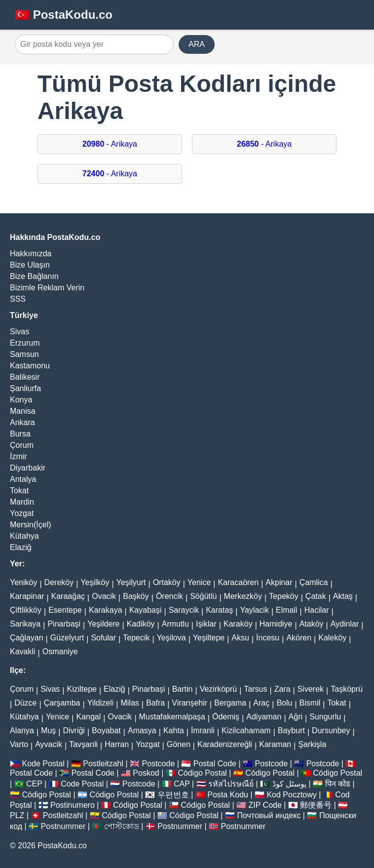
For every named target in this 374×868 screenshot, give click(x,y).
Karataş (219, 610)
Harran (117, 744)
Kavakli (23, 651)
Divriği (74, 730)
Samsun (24, 354)
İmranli (203, 730)
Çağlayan (27, 638)
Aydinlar (345, 624)
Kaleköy (332, 638)
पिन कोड (338, 784)
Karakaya (106, 610)
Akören (299, 638)
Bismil (310, 703)
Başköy (136, 596)
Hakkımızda (31, 254)
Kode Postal (43, 764)
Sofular (103, 638)
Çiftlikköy (26, 610)
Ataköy (312, 624)
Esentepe (65, 610)
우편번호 (173, 795)
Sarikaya (25, 624)
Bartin (183, 689)
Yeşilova (171, 638)
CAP (182, 784)
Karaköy (238, 624)
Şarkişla (312, 744)
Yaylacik (254, 610)
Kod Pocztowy (291, 795)
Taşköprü (347, 689)
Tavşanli (83, 744)
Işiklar (206, 624)
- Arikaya (110, 144)
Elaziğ (21, 547)
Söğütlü (203, 596)
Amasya (142, 730)
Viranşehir (189, 703)
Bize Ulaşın (30, 265)
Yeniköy (23, 582)
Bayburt (291, 730)
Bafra (155, 703)
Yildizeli (101, 703)
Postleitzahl (103, 764)
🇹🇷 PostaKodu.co (64, 15)
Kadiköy (141, 624)
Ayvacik (49, 744)
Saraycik (184, 610)
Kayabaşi (146, 610)
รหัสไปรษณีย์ (231, 784)
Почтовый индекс (269, 815)
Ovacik (104, 596)
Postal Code (215, 764)
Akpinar (279, 582)
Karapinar (27, 596)
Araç (261, 703)
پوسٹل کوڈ (289, 784)
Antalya (23, 479)
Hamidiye (276, 624)
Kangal (88, 717)
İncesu (268, 638)
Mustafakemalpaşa (172, 717)
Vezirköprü (219, 689)
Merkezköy (243, 596)
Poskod (146, 773)
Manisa (23, 411)
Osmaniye (60, 651)
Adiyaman (264, 717)
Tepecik (136, 638)
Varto (19, 744)
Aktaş (343, 596)
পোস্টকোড (122, 826)
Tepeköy (284, 596)
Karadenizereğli (225, 744)
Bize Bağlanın (34, 276)
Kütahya (24, 536)
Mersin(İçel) (31, 525)
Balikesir (25, 377)
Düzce (25, 703)
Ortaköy (167, 582)
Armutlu (175, 624)
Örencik (169, 596)
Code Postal (82, 784)
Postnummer (63, 826)
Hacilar (317, 610)
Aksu (240, 638)
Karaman (275, 744)
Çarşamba (62, 703)
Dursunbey (331, 730)
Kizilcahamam (246, 730)
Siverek (311, 689)
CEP (34, 784)
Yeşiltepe (209, 638)
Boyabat (106, 730)
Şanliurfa (25, 388)
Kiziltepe (81, 689)
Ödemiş (226, 717)
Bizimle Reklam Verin (47, 288)
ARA (197, 44)
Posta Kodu (228, 795)
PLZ (17, 815)
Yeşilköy (95, 582)
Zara (282, 689)
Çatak (316, 596)
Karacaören (238, 582)
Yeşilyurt (131, 582)
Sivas (19, 332)
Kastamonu (30, 366)
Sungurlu (325, 717)
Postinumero (73, 805)
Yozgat (22, 513)
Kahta (174, 730)
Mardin (22, 502)
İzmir (19, 456)
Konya (21, 400)
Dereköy (59, 582)
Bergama (230, 703)
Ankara (22, 422)
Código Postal (202, 773)
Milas (130, 703)
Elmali (287, 610)
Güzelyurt (67, 638)
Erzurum (25, 343)
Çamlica (314, 582)
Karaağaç (68, 596)
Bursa (20, 434)
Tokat (19, 491)
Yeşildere (103, 624)
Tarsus (255, 689)
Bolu (284, 703)
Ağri (296, 717)
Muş (48, 730)
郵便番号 (316, 805)
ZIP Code (265, 805)
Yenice (199, 582)
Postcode (159, 764)
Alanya (22, 730)
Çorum (22, 445)
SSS (18, 299)
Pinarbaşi (64, 624)
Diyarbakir (28, 468)
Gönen (179, 744)
